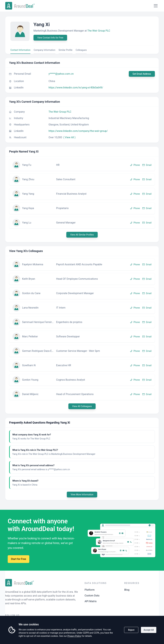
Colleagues (81, 50)
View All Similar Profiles (82, 235)
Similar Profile (66, 50)
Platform (90, 590)
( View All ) (70, 137)
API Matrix (91, 601)
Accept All (149, 630)
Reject (131, 630)
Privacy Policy (74, 636)
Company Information (44, 50)
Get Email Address (142, 74)
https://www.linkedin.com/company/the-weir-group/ (78, 131)
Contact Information (20, 50)
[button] (82, 165)
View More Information (82, 495)
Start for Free (18, 559)
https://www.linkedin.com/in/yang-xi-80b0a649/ (76, 88)
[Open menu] (156, 6)
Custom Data (92, 596)
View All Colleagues (82, 406)
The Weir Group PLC (99, 31)
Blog (127, 590)
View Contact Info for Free (50, 38)
